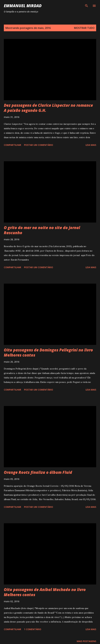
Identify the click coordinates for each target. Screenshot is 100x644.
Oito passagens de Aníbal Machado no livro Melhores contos (45, 592)
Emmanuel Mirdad (23, 6)
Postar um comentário (39, 145)
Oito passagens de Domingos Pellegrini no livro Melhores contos (48, 352)
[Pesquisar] (87, 6)
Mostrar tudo (84, 28)
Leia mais (91, 145)
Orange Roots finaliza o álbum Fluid (38, 472)
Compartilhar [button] (13, 145)
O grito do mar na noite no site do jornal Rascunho (42, 230)
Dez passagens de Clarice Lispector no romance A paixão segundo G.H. (48, 108)
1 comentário (33, 629)
